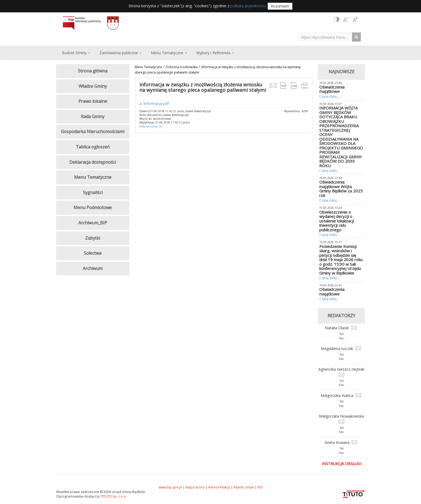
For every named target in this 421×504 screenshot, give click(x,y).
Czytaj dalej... (329, 96)
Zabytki (93, 238)
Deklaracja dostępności (93, 162)
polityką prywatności (248, 6)
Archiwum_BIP (93, 223)
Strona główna (93, 71)
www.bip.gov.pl (170, 487)
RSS (260, 487)
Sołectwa (93, 253)
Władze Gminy (93, 86)
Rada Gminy (93, 116)
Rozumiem (280, 6)
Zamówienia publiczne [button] (121, 53)
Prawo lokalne (93, 101)
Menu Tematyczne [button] (169, 53)
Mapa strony (195, 487)
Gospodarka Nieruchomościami (93, 132)
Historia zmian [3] (151, 126)
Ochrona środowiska (182, 67)
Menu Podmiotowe (93, 207)
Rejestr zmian (244, 487)
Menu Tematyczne (148, 67)
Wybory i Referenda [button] (215, 53)
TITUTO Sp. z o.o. (113, 496)
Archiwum (93, 268)
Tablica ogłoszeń (93, 147)
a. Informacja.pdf (154, 103)
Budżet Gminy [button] (76, 53)
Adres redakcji (219, 487)
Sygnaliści (93, 192)
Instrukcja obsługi (342, 464)
